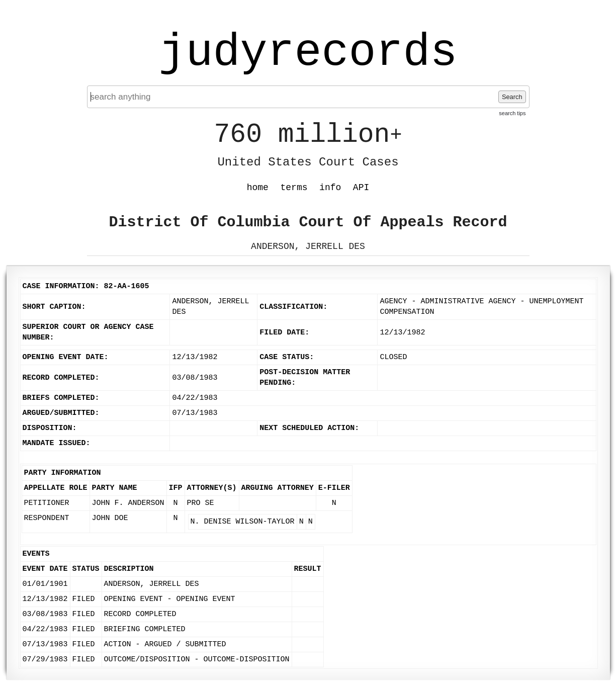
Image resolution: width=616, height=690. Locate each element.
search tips (512, 113)
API (361, 188)
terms (294, 188)
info (330, 188)
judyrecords (308, 53)
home (258, 188)
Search (512, 97)
